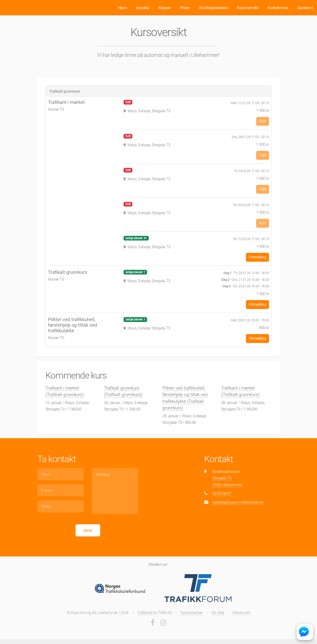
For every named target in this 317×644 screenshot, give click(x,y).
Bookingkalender (214, 8)
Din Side (218, 613)
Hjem (122, 8)
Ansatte (143, 8)
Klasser (165, 8)
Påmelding (258, 257)
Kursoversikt (248, 8)
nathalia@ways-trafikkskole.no (238, 502)
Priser (185, 8)
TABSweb (145, 613)
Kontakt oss (278, 8)
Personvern (241, 613)
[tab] (159, 91)
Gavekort (305, 8)
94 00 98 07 (222, 493)
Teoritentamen (191, 613)
